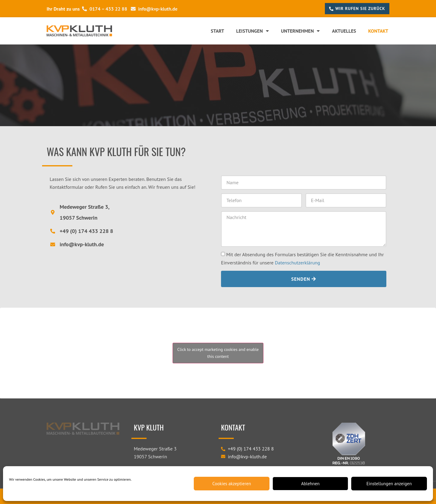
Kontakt (378, 31)
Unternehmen (301, 31)
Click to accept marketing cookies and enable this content (218, 353)
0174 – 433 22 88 (105, 9)
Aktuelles (344, 31)
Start (217, 31)
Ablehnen (310, 484)
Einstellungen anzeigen (389, 484)
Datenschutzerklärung (297, 263)
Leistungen (253, 31)
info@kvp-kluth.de (154, 9)
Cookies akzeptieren (232, 484)
